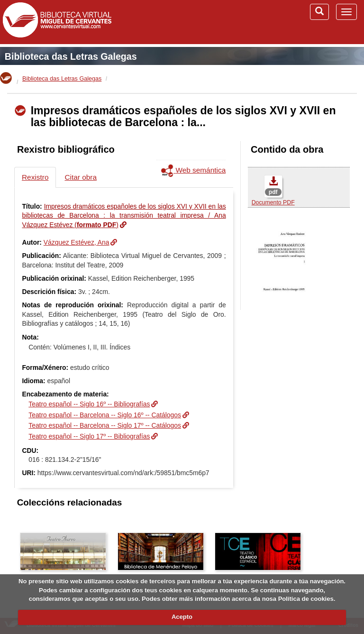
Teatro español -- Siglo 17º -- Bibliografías (89, 436)
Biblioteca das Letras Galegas (71, 56)
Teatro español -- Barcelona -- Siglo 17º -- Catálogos (105, 425)
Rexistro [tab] (35, 177)
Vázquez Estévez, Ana (77, 242)
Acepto (182, 617)
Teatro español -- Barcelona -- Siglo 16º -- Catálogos (105, 415)
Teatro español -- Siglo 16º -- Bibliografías (89, 404)
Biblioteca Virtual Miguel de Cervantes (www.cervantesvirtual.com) (57, 22)
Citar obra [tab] (81, 177)
